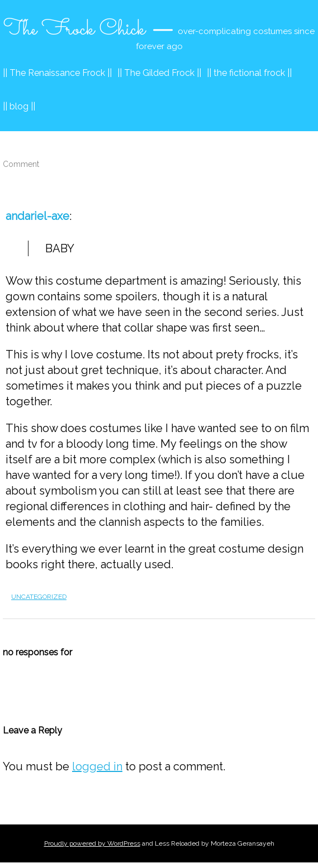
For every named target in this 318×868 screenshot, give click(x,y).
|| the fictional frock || (249, 73)
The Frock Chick (74, 30)
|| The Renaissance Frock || (57, 73)
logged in (97, 766)
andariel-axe (37, 216)
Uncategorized (39, 597)
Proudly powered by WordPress (92, 843)
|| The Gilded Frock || (159, 73)
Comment (21, 164)
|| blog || (19, 106)
